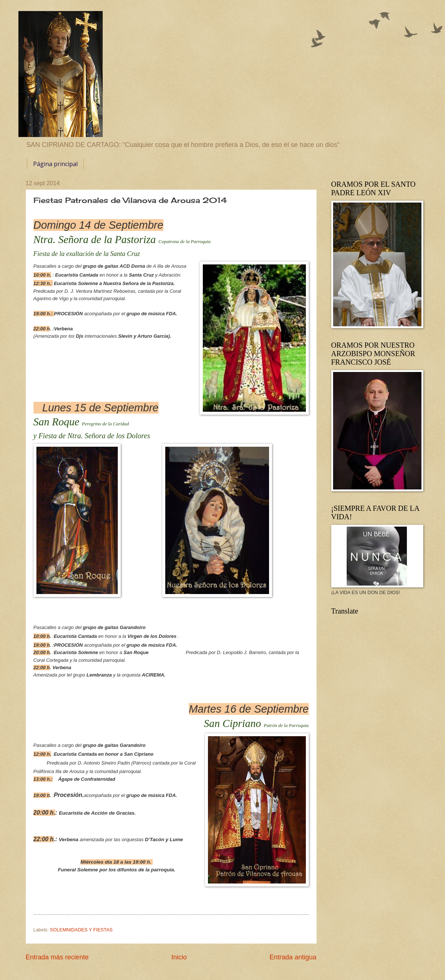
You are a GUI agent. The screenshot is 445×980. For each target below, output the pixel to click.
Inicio (179, 957)
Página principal (55, 164)
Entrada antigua (293, 957)
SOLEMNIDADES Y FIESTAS (81, 930)
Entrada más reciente (57, 957)
